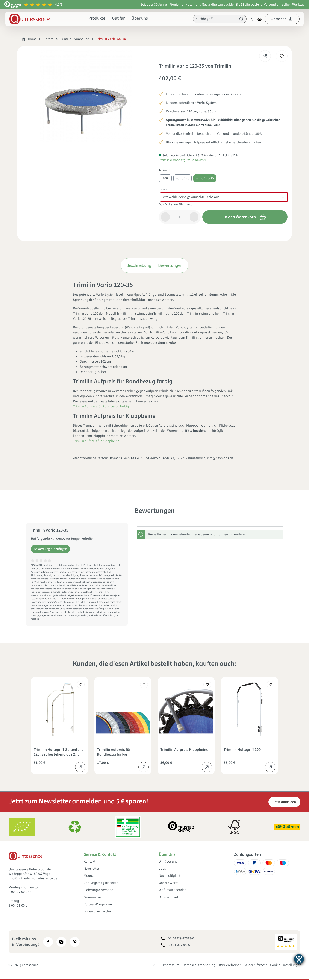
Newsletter (92, 869)
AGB (156, 965)
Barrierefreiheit (230, 965)
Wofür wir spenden (173, 890)
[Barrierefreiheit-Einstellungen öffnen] (299, 959)
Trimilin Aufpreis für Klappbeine (96, 441)
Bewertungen (170, 265)
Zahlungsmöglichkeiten (101, 883)
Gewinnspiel (93, 897)
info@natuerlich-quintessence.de (33, 878)
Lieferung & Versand (98, 890)
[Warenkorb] (259, 19)
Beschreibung (139, 265)
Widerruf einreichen (98, 911)
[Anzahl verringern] (165, 217)
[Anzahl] (180, 217)
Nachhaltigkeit (170, 876)
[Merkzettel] (250, 19)
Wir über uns (168, 862)
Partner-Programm (98, 904)
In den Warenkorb (245, 217)
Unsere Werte (169, 883)
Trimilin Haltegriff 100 (242, 750)
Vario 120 (183, 178)
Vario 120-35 (205, 178)
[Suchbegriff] (215, 19)
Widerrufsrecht (256, 965)
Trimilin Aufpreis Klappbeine (184, 750)
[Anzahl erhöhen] (194, 217)
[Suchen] (242, 19)
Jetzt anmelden (284, 802)
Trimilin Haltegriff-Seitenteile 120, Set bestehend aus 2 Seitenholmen (59, 752)
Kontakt (89, 862)
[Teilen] (265, 55)
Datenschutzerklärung (199, 965)
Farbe (163, 190)
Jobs (162, 869)
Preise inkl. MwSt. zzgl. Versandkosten (183, 160)
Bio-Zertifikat (168, 897)
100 (165, 178)
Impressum (171, 965)
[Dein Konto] (282, 19)
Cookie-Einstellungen (286, 965)
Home (32, 39)
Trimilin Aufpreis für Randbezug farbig (101, 406)
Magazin (90, 876)
